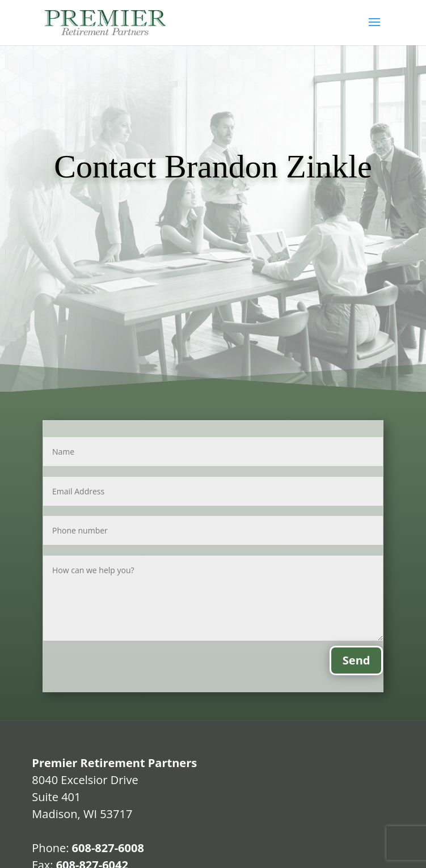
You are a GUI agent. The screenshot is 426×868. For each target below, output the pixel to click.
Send (357, 660)
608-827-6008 (108, 848)
